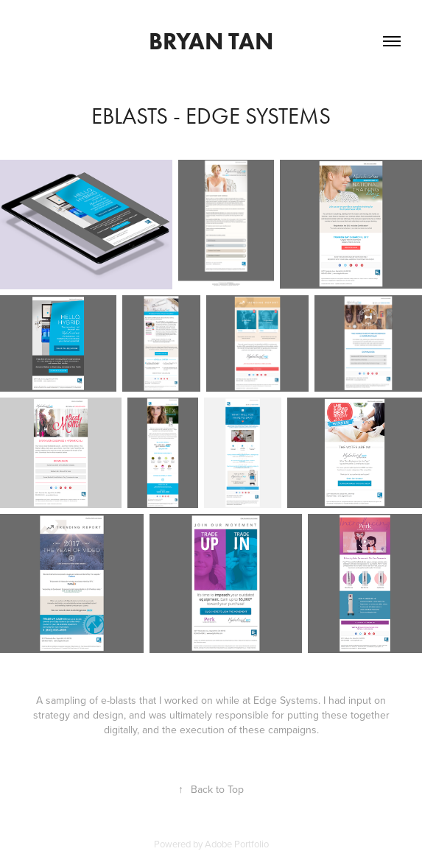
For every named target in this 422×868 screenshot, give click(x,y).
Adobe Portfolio (237, 844)
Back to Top (211, 789)
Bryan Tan (211, 41)
